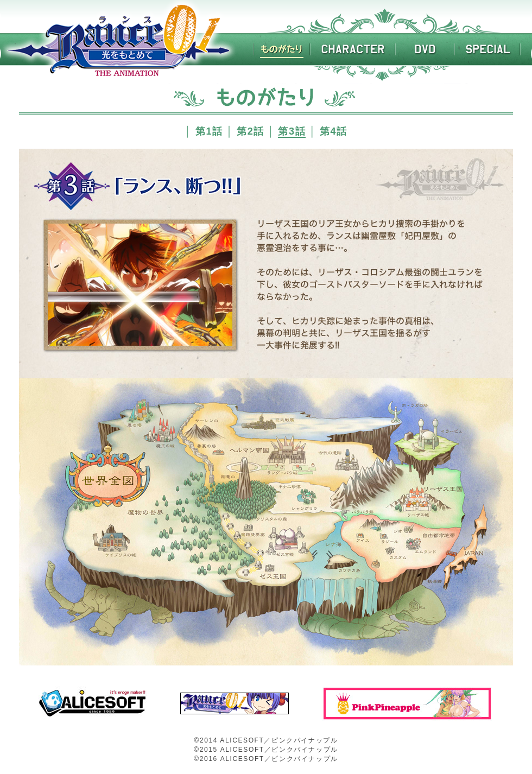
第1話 (209, 131)
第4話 (334, 131)
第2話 (251, 131)
